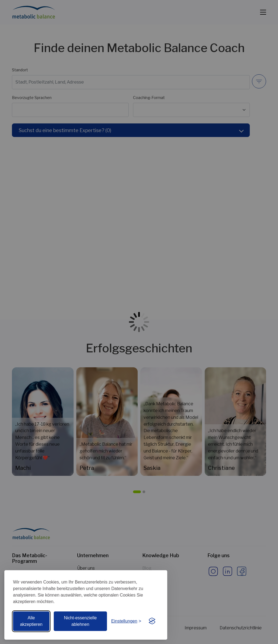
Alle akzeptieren (31, 621)
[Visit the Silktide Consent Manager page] (152, 621)
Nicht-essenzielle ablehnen (80, 621)
